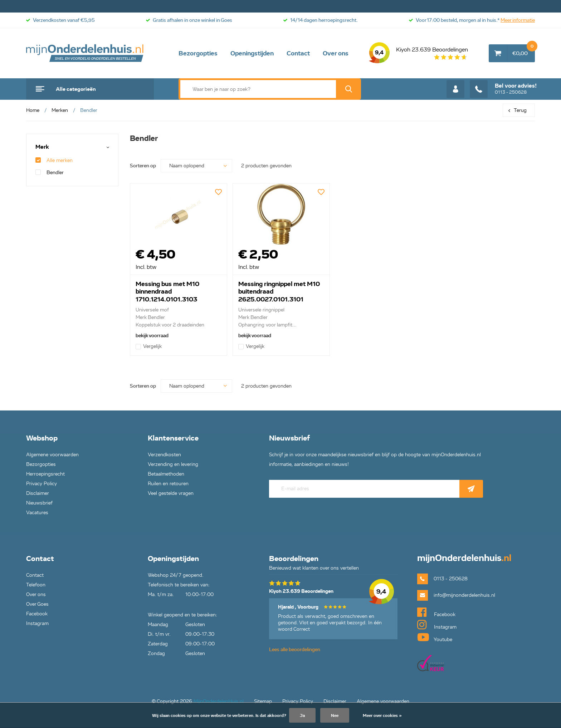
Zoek (348, 89)
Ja (302, 715)
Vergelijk (149, 346)
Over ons (336, 53)
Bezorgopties (198, 53)
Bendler (50, 173)
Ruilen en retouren (168, 484)
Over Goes (37, 604)
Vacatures (37, 513)
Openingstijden (252, 53)
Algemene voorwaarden (52, 455)
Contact (298, 53)
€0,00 (524, 50)
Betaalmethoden (166, 474)
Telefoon (36, 585)
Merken (60, 110)
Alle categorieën (76, 89)
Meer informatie (518, 20)
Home (33, 110)
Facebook (37, 614)
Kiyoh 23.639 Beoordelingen (418, 53)
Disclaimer (38, 493)
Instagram (37, 623)
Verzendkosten (164, 455)
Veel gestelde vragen (171, 493)
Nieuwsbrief (39, 503)
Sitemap (263, 701)
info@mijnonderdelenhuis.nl (464, 595)
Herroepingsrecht (45, 474)
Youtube (435, 637)
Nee (335, 715)
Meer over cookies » (382, 715)
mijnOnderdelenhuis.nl (85, 53)
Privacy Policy (42, 484)
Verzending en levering (173, 464)
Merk (42, 147)
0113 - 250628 (503, 89)
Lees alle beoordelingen (295, 650)
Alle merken (54, 160)
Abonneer (471, 489)
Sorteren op (143, 166)
